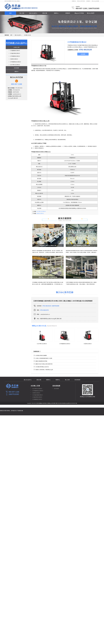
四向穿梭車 (17, 68)
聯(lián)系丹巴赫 (81, 1)
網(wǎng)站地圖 (95, 1)
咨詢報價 (83, 54)
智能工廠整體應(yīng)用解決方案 (82, 245)
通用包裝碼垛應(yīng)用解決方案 (82, 277)
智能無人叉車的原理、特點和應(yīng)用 (44, 370)
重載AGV (17, 72)
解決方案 (45, 13)
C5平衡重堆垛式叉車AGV (15, 62)
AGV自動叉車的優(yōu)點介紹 (42, 367)
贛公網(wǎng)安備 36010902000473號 (70, 403)
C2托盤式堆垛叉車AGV (15, 53)
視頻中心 (56, 13)
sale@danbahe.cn (17, 94)
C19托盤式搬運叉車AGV (37, 395)
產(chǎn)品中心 (33, 13)
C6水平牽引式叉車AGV (15, 65)
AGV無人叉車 (17, 47)
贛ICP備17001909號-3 (58, 403)
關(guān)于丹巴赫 (79, 13)
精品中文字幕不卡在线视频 (6, 413)
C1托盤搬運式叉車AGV (15, 50)
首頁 (10, 13)
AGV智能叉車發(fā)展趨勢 (41, 355)
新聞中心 (48, 380)
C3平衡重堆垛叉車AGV (15, 56)
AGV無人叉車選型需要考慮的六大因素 (44, 358)
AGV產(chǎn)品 (27, 35)
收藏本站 (74, 1)
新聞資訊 (68, 13)
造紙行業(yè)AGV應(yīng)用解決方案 (48, 277)
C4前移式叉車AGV (14, 59)
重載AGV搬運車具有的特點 (41, 361)
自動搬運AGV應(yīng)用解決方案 (48, 245)
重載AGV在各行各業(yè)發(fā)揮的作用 (44, 364)
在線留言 (88, 1)
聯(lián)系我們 (91, 13)
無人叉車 (22, 13)
